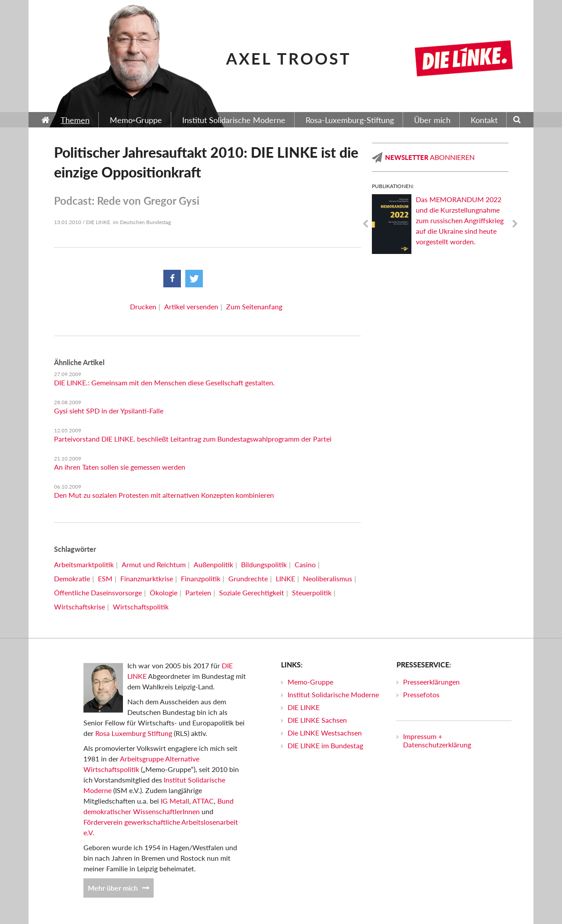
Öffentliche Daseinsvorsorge (98, 592)
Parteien (198, 592)
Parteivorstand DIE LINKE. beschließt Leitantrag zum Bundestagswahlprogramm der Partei (193, 439)
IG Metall (175, 801)
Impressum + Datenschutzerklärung (437, 740)
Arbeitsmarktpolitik (84, 564)
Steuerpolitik (312, 592)
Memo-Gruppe (310, 682)
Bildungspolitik (264, 564)
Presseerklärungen (431, 682)
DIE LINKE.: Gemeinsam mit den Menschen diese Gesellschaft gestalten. (164, 382)
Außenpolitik (213, 564)
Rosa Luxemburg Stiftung (134, 733)
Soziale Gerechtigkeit (252, 592)
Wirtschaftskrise (79, 607)
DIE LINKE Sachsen (317, 720)
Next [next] (515, 224)
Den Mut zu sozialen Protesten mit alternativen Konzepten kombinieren (164, 495)
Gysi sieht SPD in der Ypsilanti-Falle (109, 411)
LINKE (285, 578)
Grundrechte (248, 578)
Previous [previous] (365, 224)
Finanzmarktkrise (147, 578)
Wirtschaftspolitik (141, 607)
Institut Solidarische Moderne (333, 694)
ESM (105, 578)
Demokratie (72, 578)
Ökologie (164, 592)
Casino (305, 564)
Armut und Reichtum (154, 564)
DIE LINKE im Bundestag (325, 745)
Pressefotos (421, 694)
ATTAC (203, 801)
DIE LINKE (304, 707)
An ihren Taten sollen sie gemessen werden (120, 467)
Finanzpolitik (201, 578)
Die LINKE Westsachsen (325, 733)
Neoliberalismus (328, 578)
